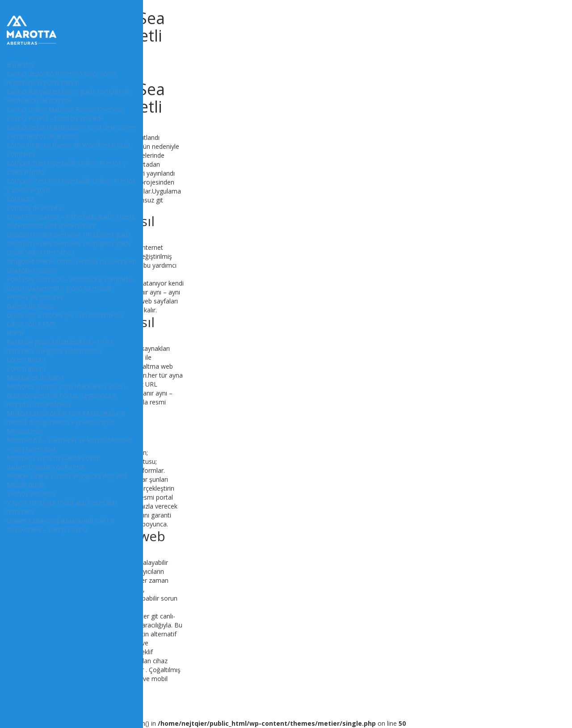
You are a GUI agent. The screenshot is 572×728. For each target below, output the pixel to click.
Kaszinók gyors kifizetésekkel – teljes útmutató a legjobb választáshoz (60, 346)
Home (16, 333)
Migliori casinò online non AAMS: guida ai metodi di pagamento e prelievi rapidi (66, 418)
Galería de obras (30, 306)
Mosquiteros (25, 431)
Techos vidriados (31, 494)
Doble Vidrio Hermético (40, 252)
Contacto (20, 199)
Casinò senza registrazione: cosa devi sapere (71, 127)
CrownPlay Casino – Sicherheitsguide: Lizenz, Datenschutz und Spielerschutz (71, 221)
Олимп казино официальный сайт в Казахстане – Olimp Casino (61, 525)
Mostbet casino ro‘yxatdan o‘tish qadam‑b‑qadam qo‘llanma (54, 462)
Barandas (21, 65)
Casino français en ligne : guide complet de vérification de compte (68, 96)
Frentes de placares (35, 297)
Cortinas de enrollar (35, 208)
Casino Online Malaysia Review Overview (66, 109)
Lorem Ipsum (26, 360)
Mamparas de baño (35, 377)
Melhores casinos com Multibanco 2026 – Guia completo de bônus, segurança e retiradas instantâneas (67, 395)
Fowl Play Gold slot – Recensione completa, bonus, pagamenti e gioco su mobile (70, 284)
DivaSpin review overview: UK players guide (69, 234)
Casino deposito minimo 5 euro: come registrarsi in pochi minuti (62, 78)
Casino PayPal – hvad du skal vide (55, 118)
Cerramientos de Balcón (42, 136)
